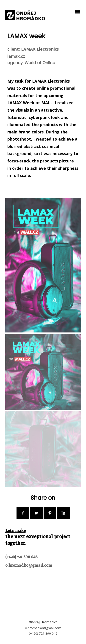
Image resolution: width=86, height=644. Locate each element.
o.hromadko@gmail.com (29, 566)
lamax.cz (16, 56)
